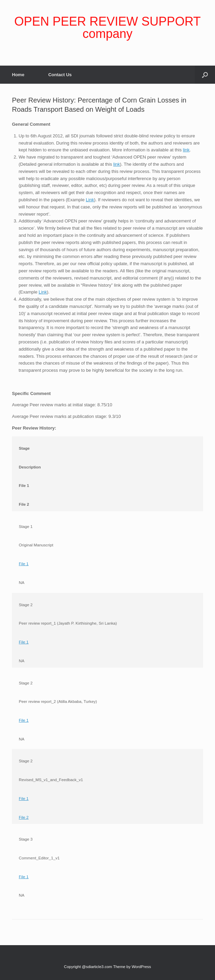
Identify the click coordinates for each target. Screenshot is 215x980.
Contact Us (60, 75)
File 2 (24, 817)
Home (18, 75)
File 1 (24, 564)
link (186, 150)
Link (90, 200)
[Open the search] (205, 75)
